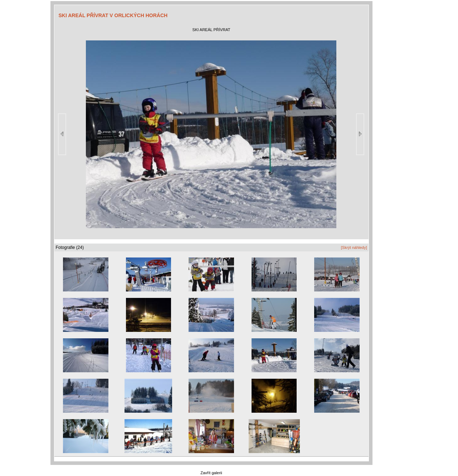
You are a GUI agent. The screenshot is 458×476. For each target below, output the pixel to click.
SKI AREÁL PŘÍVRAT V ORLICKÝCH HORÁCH (113, 15)
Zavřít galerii (211, 473)
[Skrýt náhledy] (354, 247)
